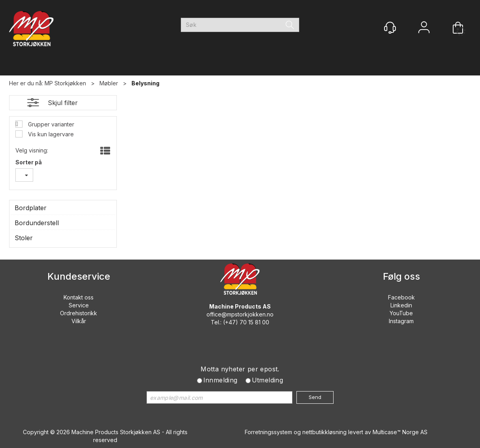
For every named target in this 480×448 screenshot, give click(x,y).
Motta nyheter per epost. (240, 369)
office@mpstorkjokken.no (240, 314)
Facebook (401, 297)
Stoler (24, 238)
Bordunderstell (37, 223)
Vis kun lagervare (50, 134)
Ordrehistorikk (79, 313)
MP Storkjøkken (65, 83)
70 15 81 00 (254, 322)
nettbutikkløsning (324, 432)
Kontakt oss (79, 297)
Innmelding (220, 380)
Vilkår (79, 321)
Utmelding (268, 380)
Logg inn (424, 28)
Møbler (109, 83)
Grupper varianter (50, 124)
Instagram (401, 321)
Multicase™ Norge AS (400, 432)
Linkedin (401, 305)
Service (79, 305)
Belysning (145, 83)
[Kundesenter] (390, 28)
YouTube (401, 313)
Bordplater (31, 208)
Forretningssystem (268, 432)
